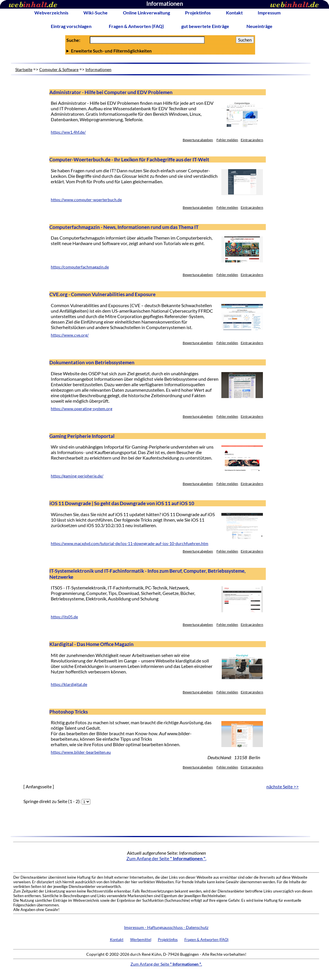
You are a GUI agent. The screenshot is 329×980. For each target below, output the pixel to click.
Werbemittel (141, 940)
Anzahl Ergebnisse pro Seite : (160, 51)
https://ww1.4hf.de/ (68, 132)
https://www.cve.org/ (70, 335)
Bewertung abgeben (198, 140)
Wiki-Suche (96, 13)
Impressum (269, 13)
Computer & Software (59, 69)
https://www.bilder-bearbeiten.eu (81, 752)
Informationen (98, 69)
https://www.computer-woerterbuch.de (86, 200)
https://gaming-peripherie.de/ (77, 476)
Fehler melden (227, 140)
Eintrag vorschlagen (71, 26)
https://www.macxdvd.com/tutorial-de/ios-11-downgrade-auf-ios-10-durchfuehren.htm (130, 544)
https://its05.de (64, 617)
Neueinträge (259, 26)
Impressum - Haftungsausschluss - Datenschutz (166, 927)
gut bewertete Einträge (205, 26)
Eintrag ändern (252, 140)
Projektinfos (198, 13)
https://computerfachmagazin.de (80, 267)
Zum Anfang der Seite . (166, 858)
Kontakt (234, 13)
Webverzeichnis (51, 13)
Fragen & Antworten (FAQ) (136, 26)
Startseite (24, 69)
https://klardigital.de (69, 684)
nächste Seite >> (283, 786)
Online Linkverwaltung (146, 13)
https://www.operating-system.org (82, 409)
